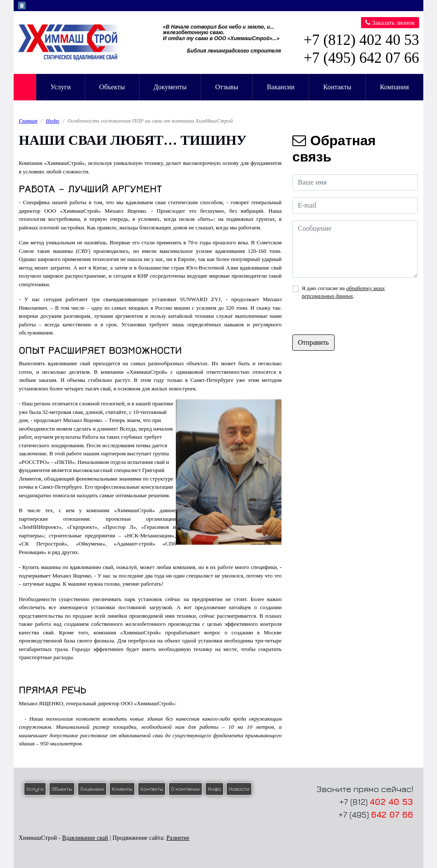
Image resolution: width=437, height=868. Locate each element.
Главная (25, 87)
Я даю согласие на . (343, 292)
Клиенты (122, 789)
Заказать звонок (390, 23)
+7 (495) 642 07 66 (361, 58)
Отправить (313, 342)
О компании (185, 789)
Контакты (337, 87)
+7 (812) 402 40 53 (361, 40)
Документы (170, 87)
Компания (394, 87)
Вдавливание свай (85, 838)
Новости (239, 789)
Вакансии (281, 87)
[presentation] (357, 318)
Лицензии (92, 789)
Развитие (178, 838)
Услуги (61, 87)
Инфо (52, 121)
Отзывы (227, 87)
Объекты (112, 87)
